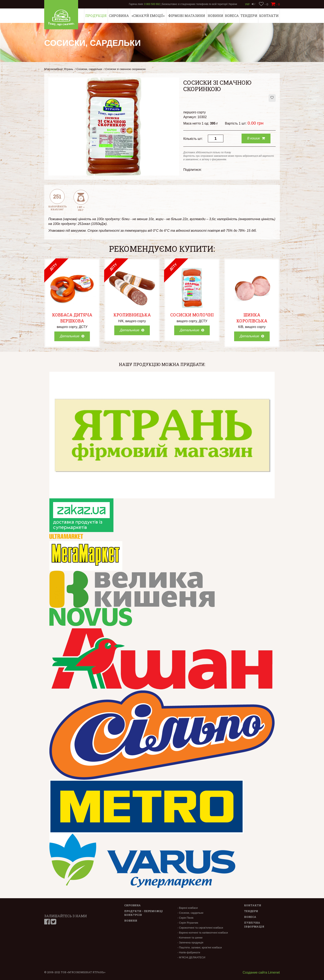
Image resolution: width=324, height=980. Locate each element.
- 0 (264, 4)
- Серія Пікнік (185, 918)
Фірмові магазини (187, 16)
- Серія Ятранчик (188, 923)
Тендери (249, 16)
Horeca (232, 16)
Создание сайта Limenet (261, 972)
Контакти (269, 16)
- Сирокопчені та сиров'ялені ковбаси (200, 928)
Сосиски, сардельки (89, 69)
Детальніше (72, 336)
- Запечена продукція (190, 943)
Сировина (119, 16)
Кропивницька (132, 315)
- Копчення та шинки (190, 938)
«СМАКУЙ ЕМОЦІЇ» (148, 16)
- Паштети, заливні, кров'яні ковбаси (200, 947)
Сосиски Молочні (192, 315)
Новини (215, 16)
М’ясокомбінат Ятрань (59, 69)
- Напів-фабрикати (189, 952)
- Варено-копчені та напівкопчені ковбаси (203, 933)
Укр (247, 4)
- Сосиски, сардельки (190, 913)
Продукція (96, 16)
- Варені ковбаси (187, 908)
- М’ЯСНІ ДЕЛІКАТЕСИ (191, 957)
